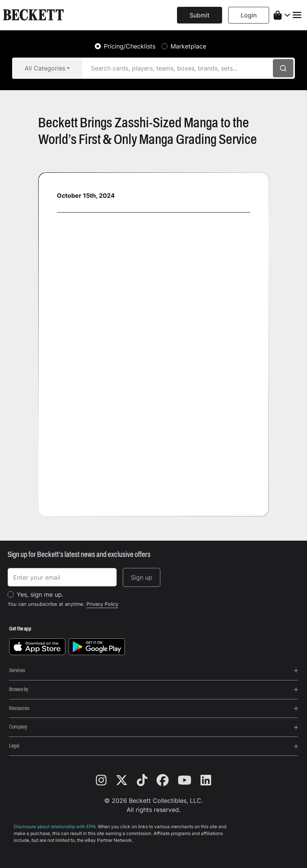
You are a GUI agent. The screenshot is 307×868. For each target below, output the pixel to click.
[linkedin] (206, 780)
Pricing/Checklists (130, 46)
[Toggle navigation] (297, 15)
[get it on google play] (97, 646)
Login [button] (249, 15)
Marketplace (188, 46)
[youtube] (189, 780)
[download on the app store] (37, 646)
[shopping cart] (282, 15)
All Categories (45, 68)
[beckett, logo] (33, 15)
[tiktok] (147, 780)
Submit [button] (200, 15)
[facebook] (167, 780)
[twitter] (126, 780)
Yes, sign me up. (40, 594)
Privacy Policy (102, 604)
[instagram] (106, 780)
